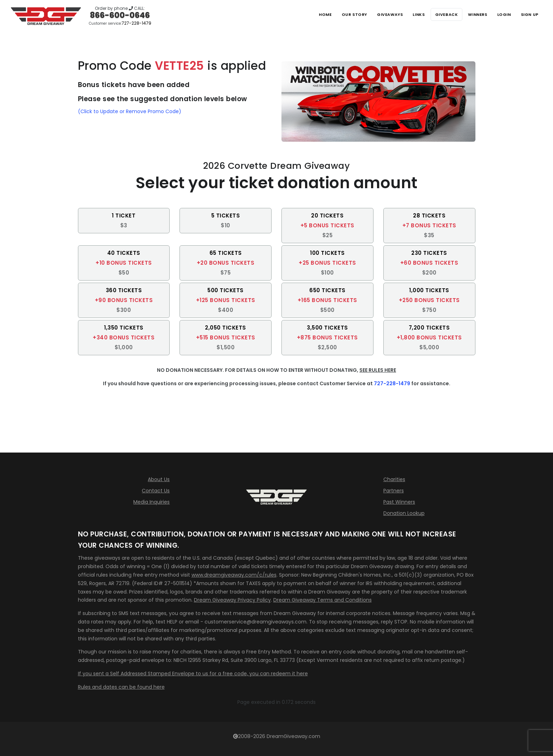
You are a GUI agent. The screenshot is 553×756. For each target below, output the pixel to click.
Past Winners (399, 502)
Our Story (336, 14)
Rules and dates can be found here (121, 687)
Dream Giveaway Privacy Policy (232, 600)
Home (305, 14)
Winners (471, 14)
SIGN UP (528, 14)
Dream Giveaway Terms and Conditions (323, 600)
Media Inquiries (151, 502)
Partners (394, 491)
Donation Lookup (404, 513)
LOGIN (500, 14)
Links (407, 14)
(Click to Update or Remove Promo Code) (130, 111)
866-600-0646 (120, 15)
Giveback (437, 14)
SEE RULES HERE (378, 370)
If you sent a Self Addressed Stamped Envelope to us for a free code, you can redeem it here (193, 674)
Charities (394, 479)
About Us (159, 479)
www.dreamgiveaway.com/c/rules (234, 575)
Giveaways (375, 14)
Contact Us (156, 491)
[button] (124, 221)
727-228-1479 (136, 23)
